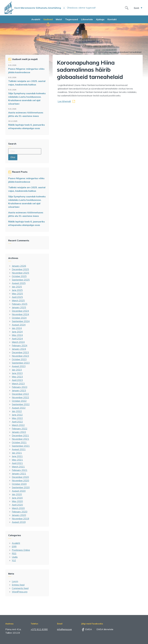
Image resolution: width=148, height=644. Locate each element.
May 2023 (17, 377)
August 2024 (19, 325)
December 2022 (20, 394)
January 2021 (19, 474)
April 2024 (17, 339)
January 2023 (19, 390)
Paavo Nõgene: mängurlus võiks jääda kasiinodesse (26, 71)
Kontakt (112, 19)
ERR (14, 546)
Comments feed (20, 588)
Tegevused (72, 19)
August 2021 (19, 449)
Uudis (15, 557)
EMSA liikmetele (103, 629)
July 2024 (17, 328)
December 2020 (20, 477)
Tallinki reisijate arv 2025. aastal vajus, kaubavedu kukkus (27, 83)
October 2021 (19, 442)
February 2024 (20, 345)
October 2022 (19, 401)
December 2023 (20, 352)
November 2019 (20, 519)
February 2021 (20, 470)
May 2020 (17, 501)
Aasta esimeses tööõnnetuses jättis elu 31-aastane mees (26, 114)
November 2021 (20, 439)
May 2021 (17, 460)
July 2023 (17, 370)
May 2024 (17, 335)
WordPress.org (20, 592)
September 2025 (21, 280)
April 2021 (17, 463)
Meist (59, 19)
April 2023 (17, 380)
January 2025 (19, 307)
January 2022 (19, 432)
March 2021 (18, 467)
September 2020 (21, 487)
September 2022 (21, 404)
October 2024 (19, 318)
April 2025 (17, 297)
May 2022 (17, 418)
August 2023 (19, 366)
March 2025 (18, 300)
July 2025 (17, 287)
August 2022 (19, 408)
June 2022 (17, 415)
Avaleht (36, 19)
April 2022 (17, 422)
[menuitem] (138, 8)
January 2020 (19, 515)
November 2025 (20, 273)
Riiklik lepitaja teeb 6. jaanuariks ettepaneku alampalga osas (27, 126)
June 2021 (17, 456)
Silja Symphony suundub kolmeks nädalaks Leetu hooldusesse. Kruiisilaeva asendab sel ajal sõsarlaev (27, 99)
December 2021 (20, 435)
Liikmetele (87, 19)
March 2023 (18, 384)
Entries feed (18, 585)
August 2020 (19, 491)
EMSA (87, 629)
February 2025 (20, 304)
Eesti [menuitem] (136, 8)
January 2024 (19, 349)
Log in (15, 581)
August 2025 (19, 283)
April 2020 (17, 505)
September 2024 (21, 321)
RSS (14, 553)
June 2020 (17, 498)
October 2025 (19, 276)
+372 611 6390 (39, 629)
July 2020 (17, 494)
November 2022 (20, 397)
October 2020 (19, 484)
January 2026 (19, 266)
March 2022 (18, 425)
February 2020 (20, 512)
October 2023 (19, 359)
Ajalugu (100, 19)
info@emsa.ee (64, 629)
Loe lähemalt (64, 101)
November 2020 (20, 480)
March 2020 (18, 508)
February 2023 (20, 387)
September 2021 (21, 446)
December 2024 (20, 311)
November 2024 (20, 314)
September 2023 (21, 363)
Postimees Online (21, 550)
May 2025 (17, 294)
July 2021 (17, 453)
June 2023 (17, 373)
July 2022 (17, 411)
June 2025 (17, 290)
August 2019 (19, 522)
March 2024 (18, 342)
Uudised (48, 19)
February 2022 (20, 429)
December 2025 (20, 269)
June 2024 (17, 332)
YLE (14, 560)
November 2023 (20, 356)
